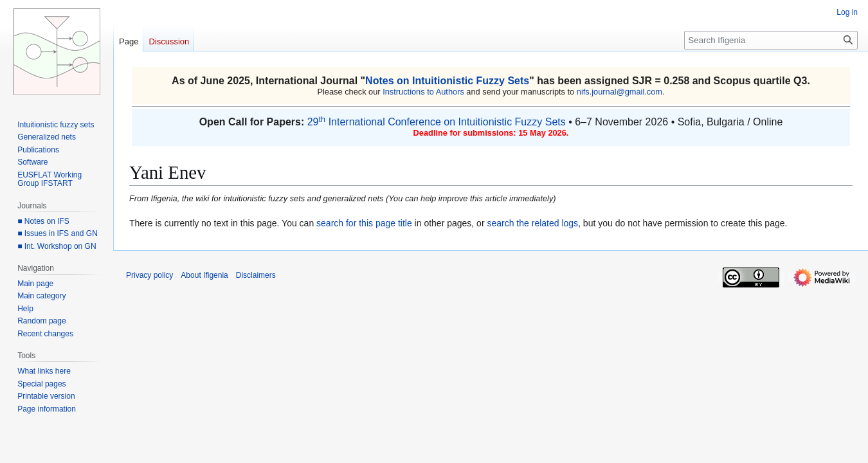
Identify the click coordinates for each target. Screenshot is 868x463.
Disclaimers (256, 275)
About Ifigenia (204, 275)
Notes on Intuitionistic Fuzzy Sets (447, 81)
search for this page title (364, 223)
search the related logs (532, 223)
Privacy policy (149, 275)
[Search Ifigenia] (771, 40)
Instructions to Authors (423, 92)
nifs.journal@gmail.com (619, 92)
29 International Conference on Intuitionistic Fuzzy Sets (437, 122)
